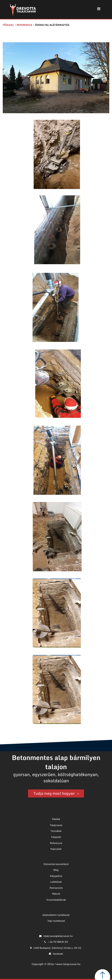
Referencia (24, 25)
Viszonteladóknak (56, 900)
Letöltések (56, 882)
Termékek (56, 831)
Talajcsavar (56, 825)
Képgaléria (56, 876)
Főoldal (8, 25)
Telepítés (56, 837)
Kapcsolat (56, 849)
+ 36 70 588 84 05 (56, 942)
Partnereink (56, 888)
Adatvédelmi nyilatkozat (56, 915)
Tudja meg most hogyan (54, 793)
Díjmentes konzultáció (56, 864)
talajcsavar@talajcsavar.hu (56, 936)
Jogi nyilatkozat (56, 921)
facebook (56, 954)
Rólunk (56, 894)
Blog (56, 870)
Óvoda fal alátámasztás (52, 25)
